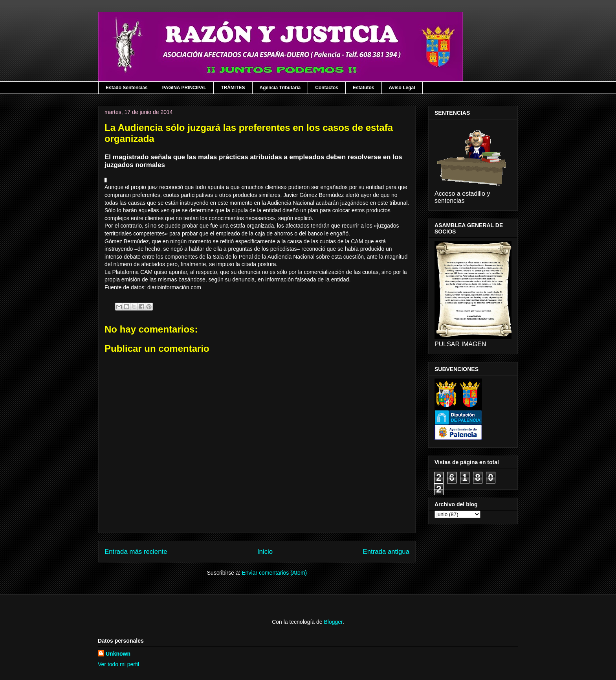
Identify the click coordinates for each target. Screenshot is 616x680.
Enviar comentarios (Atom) (274, 573)
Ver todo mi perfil (118, 664)
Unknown (118, 654)
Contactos (327, 88)
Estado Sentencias (127, 88)
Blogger (333, 622)
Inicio (265, 552)
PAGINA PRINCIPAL (184, 88)
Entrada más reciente (136, 552)
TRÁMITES (233, 88)
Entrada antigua (386, 552)
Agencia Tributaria (280, 88)
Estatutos (364, 88)
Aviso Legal (402, 88)
